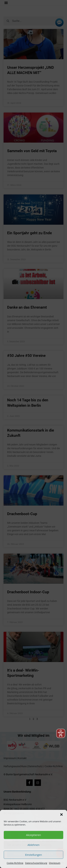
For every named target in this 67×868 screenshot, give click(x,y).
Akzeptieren (33, 835)
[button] (61, 815)
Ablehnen (33, 845)
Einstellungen (34, 855)
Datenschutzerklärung (36, 863)
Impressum (55, 863)
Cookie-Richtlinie (15, 863)
